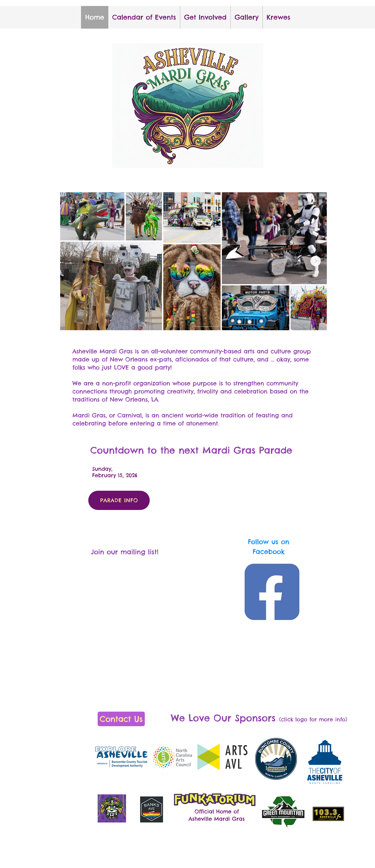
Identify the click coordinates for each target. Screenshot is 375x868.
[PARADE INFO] (119, 500)
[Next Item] (316, 261)
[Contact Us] (121, 719)
